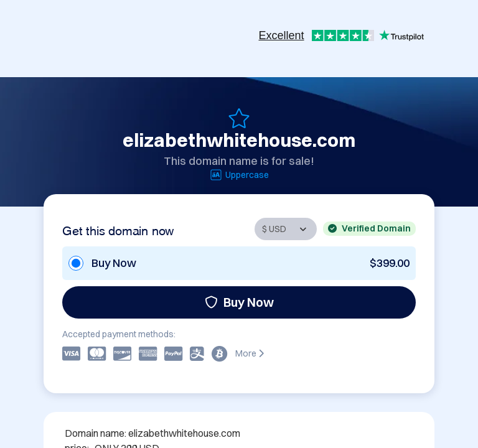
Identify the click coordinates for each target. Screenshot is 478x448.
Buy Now (239, 302)
